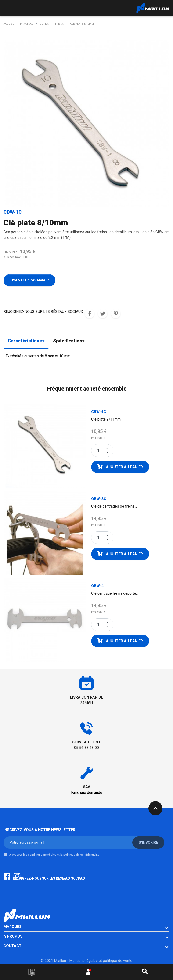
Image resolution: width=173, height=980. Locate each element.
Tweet (103, 314)
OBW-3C (99, 499)
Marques (13, 927)
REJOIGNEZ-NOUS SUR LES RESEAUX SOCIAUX (90, 314)
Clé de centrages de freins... (114, 506)
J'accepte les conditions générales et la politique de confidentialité (54, 855)
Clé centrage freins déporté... (115, 593)
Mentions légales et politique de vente (101, 961)
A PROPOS (13, 936)
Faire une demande (87, 792)
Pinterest (116, 314)
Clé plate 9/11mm (106, 419)
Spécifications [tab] (69, 341)
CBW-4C (99, 412)
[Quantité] (98, 451)
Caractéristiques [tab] (26, 341)
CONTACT (13, 946)
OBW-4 (97, 586)
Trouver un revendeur (29, 280)
